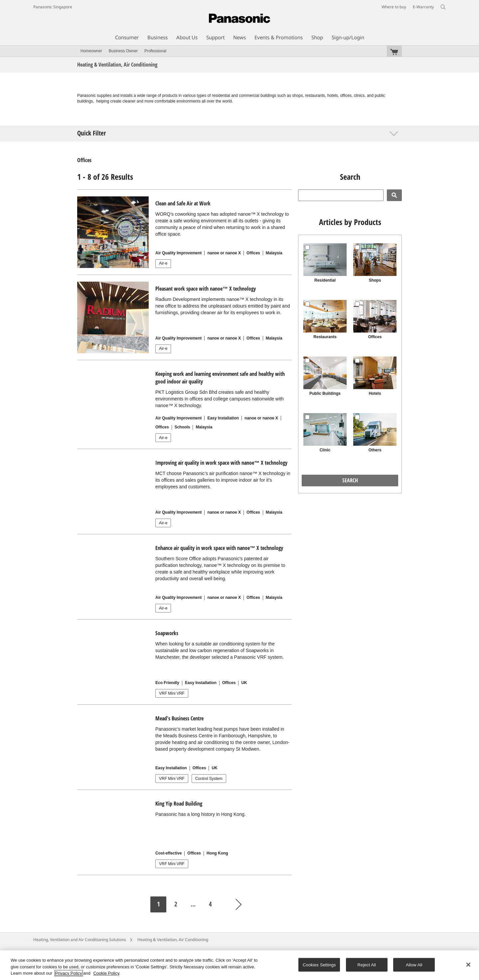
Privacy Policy (69, 973)
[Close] (468, 965)
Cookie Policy (106, 973)
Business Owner (123, 51)
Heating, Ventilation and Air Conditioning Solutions (80, 940)
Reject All (367, 965)
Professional (155, 51)
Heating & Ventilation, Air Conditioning (173, 940)
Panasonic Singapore (53, 7)
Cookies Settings (319, 965)
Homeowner (91, 51)
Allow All (414, 965)
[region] (239, 965)
